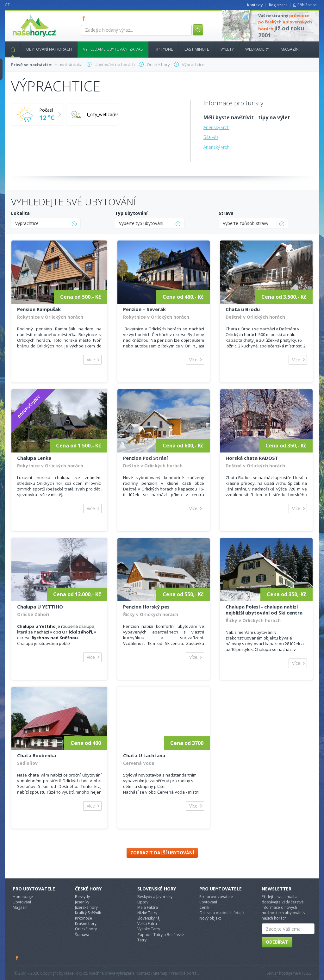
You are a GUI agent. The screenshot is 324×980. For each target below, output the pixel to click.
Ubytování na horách (49, 49)
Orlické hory (86, 929)
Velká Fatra (147, 924)
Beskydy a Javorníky (155, 897)
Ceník (204, 907)
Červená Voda (139, 763)
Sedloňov (27, 763)
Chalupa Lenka (34, 458)
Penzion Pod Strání (145, 458)
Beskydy (82, 897)
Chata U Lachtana (144, 755)
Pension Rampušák (39, 309)
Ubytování (22, 902)
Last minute (197, 49)
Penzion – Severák (144, 309)
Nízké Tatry (147, 913)
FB (85, 18)
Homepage (23, 897)
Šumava (82, 935)
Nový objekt (210, 918)
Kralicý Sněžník (88, 913)
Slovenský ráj (149, 918)
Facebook (17, 958)
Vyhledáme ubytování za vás (113, 49)
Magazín (290, 49)
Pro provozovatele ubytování (216, 899)
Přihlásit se (307, 5)
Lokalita (20, 213)
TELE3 (306, 973)
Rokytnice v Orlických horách (50, 317)
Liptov (143, 902)
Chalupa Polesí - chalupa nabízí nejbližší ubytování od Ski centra (264, 610)
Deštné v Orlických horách (255, 317)
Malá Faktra (148, 907)
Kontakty (255, 5)
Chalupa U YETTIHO (40, 607)
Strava (226, 213)
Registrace (278, 5)
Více (91, 360)
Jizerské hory (86, 907)
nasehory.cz (23, 15)
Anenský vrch (216, 127)
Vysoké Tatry (149, 929)
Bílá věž (211, 137)
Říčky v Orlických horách (151, 614)
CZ (7, 5)
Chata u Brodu (243, 309)
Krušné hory (86, 924)
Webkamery (257, 49)
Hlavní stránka (10, 49)
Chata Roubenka (37, 755)
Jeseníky (82, 902)
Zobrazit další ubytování (162, 853)
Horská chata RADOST (252, 458)
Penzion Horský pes (146, 607)
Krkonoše (84, 918)
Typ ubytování (131, 213)
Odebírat (277, 942)
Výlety (227, 49)
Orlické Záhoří (33, 614)
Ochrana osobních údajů (221, 913)
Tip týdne (164, 49)
